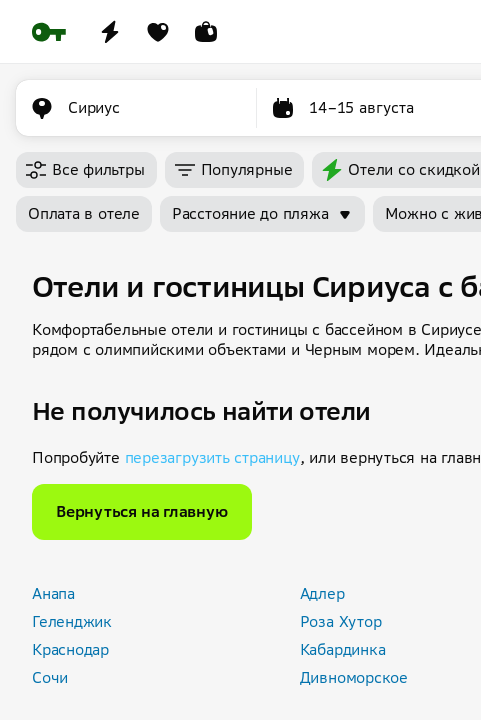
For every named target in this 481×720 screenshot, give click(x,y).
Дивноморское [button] (354, 677)
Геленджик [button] (72, 621)
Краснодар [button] (70, 649)
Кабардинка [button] (343, 649)
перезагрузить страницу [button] (212, 457)
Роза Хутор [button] (341, 621)
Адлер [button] (322, 593)
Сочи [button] (50, 677)
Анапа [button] (53, 593)
